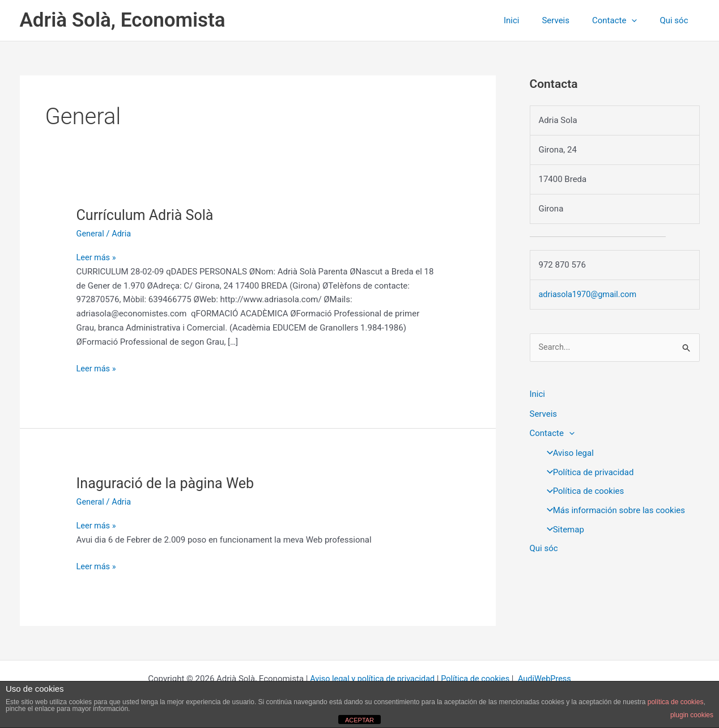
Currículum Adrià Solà (148, 215)
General (91, 234)
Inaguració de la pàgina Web (169, 483)
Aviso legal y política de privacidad (370, 678)
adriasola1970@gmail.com (590, 294)
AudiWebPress (548, 678)
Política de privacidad (587, 471)
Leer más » (97, 258)
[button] (640, 20)
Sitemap (562, 528)
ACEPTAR (359, 720)
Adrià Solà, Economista (123, 20)
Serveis (570, 20)
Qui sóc (677, 20)
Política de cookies (582, 490)
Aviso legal (567, 452)
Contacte (623, 20)
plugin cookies (692, 715)
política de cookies (676, 702)
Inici (531, 20)
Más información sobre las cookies (612, 509)
